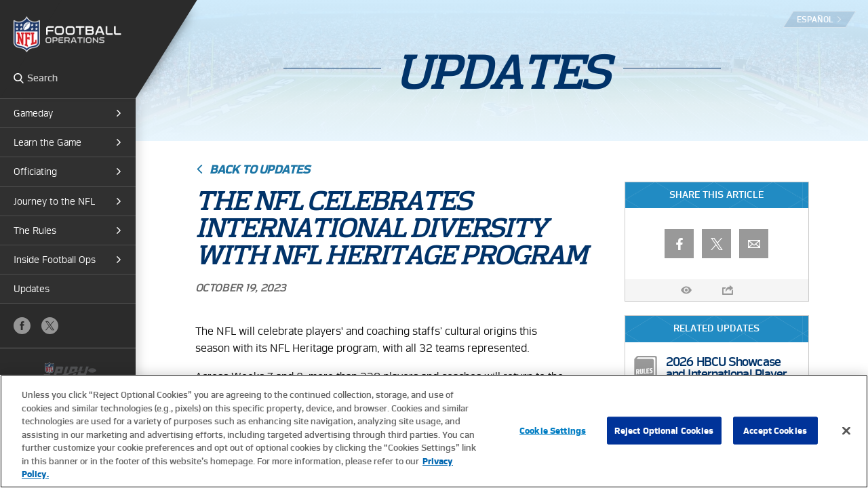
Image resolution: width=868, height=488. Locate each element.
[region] (434, 431)
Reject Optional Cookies (664, 430)
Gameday (33, 113)
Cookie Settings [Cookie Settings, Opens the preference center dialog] (553, 430)
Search (19, 78)
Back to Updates (260, 169)
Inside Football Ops (55, 260)
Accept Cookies (775, 430)
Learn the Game (47, 142)
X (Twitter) (50, 326)
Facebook (22, 326)
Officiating (35, 171)
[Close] (846, 430)
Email (754, 244)
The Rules (35, 230)
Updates (32, 289)
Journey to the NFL (54, 201)
